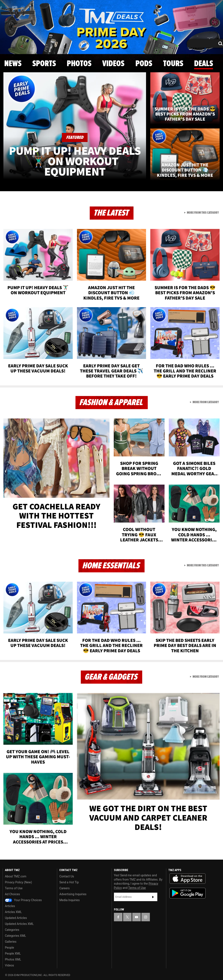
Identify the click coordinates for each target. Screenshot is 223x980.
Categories (12, 930)
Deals (204, 64)
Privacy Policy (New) (18, 882)
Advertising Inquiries (73, 894)
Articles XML (13, 912)
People (9, 948)
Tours (173, 64)
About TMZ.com (16, 876)
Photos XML (13, 959)
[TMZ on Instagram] (23, 8)
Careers (64, 888)
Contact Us (67, 876)
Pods (144, 64)
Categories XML (15, 936)
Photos (79, 64)
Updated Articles (16, 918)
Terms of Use (14, 888)
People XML (13, 954)
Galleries (11, 942)
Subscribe (153, 897)
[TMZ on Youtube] (15, 8)
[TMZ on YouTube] (136, 917)
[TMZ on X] (7, 8)
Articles (10, 906)
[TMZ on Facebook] (118, 917)
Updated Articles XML (19, 924)
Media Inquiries (69, 900)
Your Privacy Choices (23, 900)
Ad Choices (12, 894)
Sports (44, 64)
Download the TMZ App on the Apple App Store (187, 879)
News (13, 64)
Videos (113, 64)
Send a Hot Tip (69, 882)
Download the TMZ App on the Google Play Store (187, 893)
